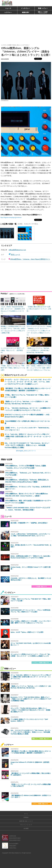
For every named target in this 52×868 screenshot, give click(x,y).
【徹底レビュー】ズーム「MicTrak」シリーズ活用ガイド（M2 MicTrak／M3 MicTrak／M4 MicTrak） (31, 687)
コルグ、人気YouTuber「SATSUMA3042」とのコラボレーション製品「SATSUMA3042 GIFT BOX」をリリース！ (30, 535)
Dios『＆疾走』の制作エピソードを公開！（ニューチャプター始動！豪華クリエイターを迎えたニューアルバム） (31, 622)
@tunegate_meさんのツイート (26, 451)
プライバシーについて (26, 825)
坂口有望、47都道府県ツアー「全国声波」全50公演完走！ (29, 523)
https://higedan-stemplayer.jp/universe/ (11, 218)
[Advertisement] (26, 28)
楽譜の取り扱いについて (26, 821)
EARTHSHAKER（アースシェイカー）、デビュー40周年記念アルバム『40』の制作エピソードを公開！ (30, 611)
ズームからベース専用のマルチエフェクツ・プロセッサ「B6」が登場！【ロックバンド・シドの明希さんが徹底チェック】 (31, 655)
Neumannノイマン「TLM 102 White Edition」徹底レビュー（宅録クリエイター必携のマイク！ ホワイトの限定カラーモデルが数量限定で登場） (31, 699)
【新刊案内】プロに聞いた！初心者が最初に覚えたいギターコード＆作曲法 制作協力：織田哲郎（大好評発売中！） (31, 752)
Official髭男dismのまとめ (17, 250)
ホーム (26, 814)
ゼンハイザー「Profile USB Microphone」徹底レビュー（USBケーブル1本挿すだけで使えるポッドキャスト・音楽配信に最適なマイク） (30, 710)
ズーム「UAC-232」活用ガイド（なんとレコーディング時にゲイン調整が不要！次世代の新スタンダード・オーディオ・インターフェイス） (28, 436)
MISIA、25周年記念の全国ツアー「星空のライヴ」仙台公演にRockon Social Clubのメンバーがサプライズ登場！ (31, 557)
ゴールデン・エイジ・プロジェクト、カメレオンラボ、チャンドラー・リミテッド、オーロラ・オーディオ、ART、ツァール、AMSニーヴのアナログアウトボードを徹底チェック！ (28, 382)
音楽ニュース (15, 255)
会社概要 (26, 828)
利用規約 (26, 817)
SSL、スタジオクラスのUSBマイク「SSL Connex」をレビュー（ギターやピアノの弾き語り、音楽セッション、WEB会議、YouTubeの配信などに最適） (27, 445)
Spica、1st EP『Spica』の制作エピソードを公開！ (27, 632)
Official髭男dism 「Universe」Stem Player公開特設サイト (30, 259)
